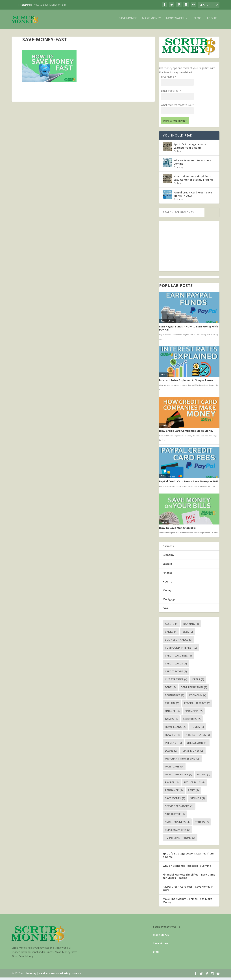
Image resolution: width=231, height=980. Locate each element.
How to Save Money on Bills (50, 5)
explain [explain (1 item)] (172, 706)
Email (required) (171, 93)
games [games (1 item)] (171, 721)
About (212, 21)
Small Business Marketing (55, 976)
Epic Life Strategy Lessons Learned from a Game (190, 149)
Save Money (128, 21)
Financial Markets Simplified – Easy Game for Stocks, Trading (193, 181)
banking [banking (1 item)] (191, 626)
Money (167, 593)
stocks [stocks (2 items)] (202, 824)
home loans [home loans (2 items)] (175, 729)
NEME (78, 976)
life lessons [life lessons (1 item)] (197, 745)
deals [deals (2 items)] (198, 682)
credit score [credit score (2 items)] (176, 674)
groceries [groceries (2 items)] (192, 721)
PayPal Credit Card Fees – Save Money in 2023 (193, 197)
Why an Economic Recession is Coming (193, 165)
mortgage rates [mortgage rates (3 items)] (178, 777)
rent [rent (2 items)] (193, 793)
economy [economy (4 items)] (198, 698)
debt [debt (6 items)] (170, 690)
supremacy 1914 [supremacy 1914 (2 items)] (178, 832)
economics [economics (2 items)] (175, 698)
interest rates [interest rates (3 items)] (197, 737)
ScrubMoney (29, 976)
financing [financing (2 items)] (194, 714)
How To (168, 584)
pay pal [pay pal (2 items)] (172, 785)
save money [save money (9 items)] (175, 801)
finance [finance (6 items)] (172, 714)
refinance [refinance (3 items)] (174, 793)
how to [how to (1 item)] (172, 737)
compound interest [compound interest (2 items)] (181, 650)
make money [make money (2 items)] (193, 753)
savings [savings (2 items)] (198, 801)
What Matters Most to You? (177, 107)
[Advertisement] (189, 249)
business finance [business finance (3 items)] (179, 642)
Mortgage (169, 602)
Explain (177, 154)
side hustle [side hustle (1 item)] (175, 817)
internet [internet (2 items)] (173, 745)
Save (166, 610)
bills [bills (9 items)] (188, 634)
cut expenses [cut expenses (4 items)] (176, 682)
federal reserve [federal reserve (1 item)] (197, 706)
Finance (168, 575)
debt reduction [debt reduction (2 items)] (194, 690)
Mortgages (175, 21)
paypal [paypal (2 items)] (204, 777)
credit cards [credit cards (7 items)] (176, 666)
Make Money (151, 21)
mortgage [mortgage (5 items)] (174, 769)
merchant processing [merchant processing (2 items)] (182, 761)
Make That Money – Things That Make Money (187, 903)
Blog (197, 21)
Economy (178, 170)
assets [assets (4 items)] (172, 626)
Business (178, 202)
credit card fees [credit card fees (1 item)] (178, 658)
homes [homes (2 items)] (197, 729)
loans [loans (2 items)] (171, 753)
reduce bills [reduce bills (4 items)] (194, 785)
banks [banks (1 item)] (171, 634)
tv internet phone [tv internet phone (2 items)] (180, 840)
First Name (169, 79)
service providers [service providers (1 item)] (179, 809)
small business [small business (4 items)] (177, 824)
